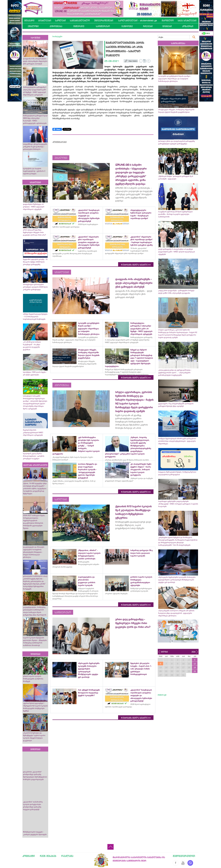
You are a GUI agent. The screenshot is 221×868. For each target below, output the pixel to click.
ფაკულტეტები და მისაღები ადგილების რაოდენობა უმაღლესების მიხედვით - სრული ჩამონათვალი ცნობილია (34, 552)
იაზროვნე (127, 26)
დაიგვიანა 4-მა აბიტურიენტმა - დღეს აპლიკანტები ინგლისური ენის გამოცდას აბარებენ (35, 61)
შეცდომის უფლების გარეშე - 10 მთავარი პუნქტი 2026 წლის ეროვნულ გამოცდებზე (35, 262)
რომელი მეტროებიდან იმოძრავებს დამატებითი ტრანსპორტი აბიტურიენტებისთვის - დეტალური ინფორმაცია (177, 441)
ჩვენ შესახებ (48, 856)
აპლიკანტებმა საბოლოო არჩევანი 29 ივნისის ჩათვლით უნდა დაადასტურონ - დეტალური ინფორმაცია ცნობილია (176, 613)
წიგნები (167, 26)
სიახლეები (45, 20)
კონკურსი (188, 26)
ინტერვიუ (79, 26)
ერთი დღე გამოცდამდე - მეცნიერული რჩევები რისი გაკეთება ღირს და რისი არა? (35, 232)
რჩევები (148, 26)
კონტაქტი (29, 856)
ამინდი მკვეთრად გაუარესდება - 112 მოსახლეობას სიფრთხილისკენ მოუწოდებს (35, 317)
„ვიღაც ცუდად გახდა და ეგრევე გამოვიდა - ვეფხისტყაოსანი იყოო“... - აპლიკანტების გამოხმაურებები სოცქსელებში (175, 373)
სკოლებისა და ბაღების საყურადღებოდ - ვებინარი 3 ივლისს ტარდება (34, 171)
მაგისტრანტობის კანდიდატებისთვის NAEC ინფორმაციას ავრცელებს (33, 433)
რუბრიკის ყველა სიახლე (136, 265)
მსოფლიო (168, 20)
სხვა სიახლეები (187, 20)
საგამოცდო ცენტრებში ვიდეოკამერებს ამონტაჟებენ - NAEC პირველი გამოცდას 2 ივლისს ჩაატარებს (178, 504)
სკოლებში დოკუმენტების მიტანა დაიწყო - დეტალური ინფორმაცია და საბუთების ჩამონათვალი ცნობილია (175, 79)
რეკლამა (67, 856)
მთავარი (29, 20)
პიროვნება (56, 26)
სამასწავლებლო (80, 20)
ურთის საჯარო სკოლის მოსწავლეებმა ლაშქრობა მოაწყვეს (33, 679)
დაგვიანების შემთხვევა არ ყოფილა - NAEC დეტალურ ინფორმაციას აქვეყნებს (34, 207)
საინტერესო (103, 26)
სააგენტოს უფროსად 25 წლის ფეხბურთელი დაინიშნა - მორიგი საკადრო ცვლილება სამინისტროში (175, 214)
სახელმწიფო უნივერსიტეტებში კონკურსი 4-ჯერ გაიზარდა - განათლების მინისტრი (35, 147)
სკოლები (60, 20)
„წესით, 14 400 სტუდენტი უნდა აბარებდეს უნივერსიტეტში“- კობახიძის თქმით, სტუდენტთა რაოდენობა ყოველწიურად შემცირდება (35, 489)
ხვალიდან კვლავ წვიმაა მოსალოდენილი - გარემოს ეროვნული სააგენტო (34, 456)
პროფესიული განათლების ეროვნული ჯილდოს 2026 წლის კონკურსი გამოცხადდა (35, 287)
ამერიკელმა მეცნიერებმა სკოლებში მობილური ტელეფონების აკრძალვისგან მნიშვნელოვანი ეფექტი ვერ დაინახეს (177, 580)
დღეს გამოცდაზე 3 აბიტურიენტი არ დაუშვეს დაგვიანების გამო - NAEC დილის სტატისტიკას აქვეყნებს (177, 252)
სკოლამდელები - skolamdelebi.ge (138, 20)
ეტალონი (33, 26)
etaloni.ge (162, 695)
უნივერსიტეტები (104, 20)
